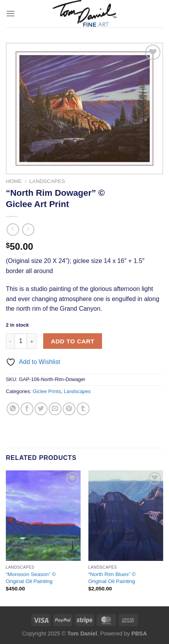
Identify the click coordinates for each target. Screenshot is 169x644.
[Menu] (11, 13)
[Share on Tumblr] (83, 409)
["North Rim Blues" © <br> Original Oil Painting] (126, 516)
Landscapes (47, 181)
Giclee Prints (47, 391)
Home (14, 181)
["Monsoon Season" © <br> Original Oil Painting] (43, 516)
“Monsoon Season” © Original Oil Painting (31, 578)
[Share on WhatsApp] (13, 409)
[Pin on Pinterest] (69, 409)
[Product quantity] (21, 341)
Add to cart (73, 341)
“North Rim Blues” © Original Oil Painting (112, 578)
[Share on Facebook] (27, 409)
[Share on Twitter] (41, 409)
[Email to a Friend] (55, 409)
